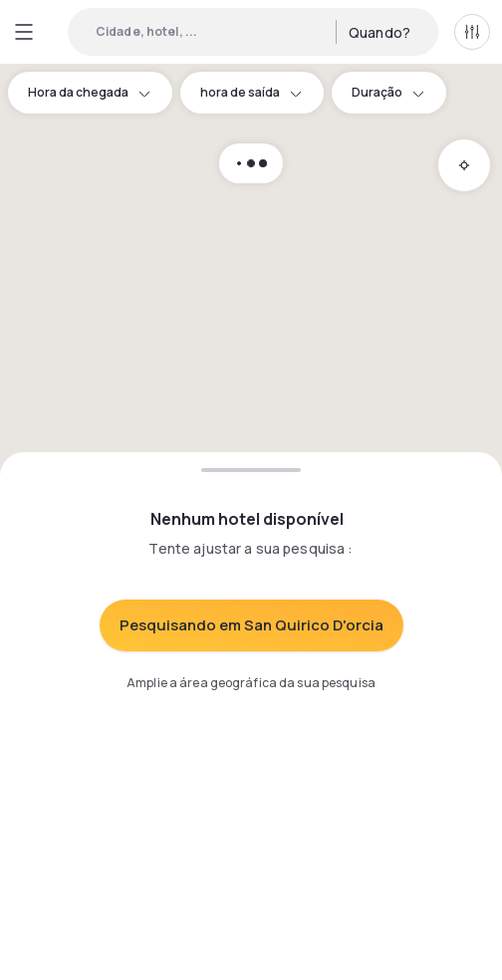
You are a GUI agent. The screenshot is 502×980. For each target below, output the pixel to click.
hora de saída (252, 92)
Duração (389, 92)
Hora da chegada (90, 92)
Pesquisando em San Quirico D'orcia (251, 625)
